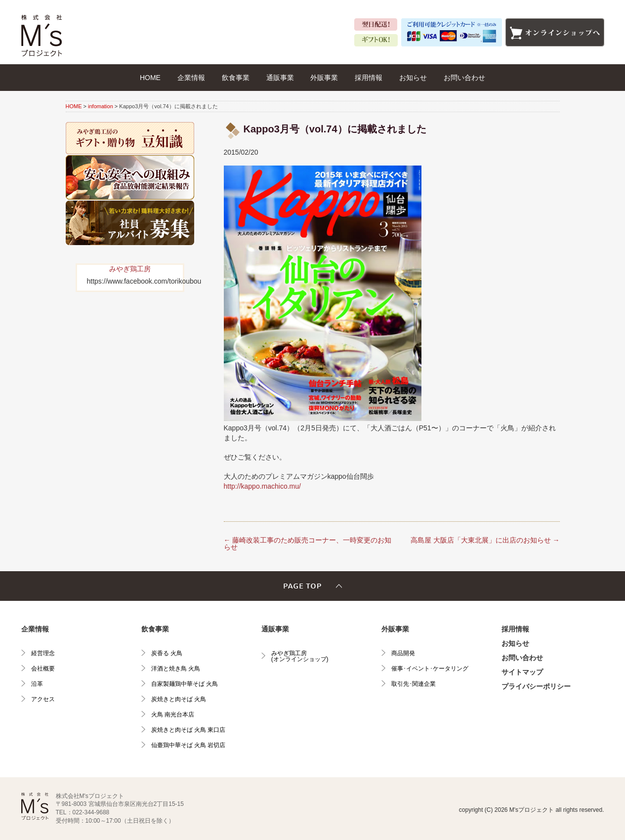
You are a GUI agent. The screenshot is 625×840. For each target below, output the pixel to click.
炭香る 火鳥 (167, 653)
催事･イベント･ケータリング (430, 669)
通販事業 (280, 78)
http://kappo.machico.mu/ (262, 486)
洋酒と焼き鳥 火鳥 (176, 669)
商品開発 (403, 653)
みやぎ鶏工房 (130, 269)
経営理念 (43, 653)
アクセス (43, 699)
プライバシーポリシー (536, 686)
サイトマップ (522, 672)
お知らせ (413, 78)
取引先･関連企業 (414, 684)
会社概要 (43, 669)
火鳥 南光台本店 (173, 714)
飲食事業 (236, 78)
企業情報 (191, 78)
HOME (150, 78)
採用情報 (369, 78)
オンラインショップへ (555, 32)
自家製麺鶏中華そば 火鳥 (185, 684)
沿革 (37, 684)
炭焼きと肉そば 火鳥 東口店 (188, 730)
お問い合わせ (464, 78)
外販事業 (324, 78)
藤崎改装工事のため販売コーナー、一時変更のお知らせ (308, 544)
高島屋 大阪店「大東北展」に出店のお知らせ (485, 540)
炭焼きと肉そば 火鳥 (179, 699)
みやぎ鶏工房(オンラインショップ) (300, 656)
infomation (101, 106)
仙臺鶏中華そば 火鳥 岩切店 (188, 745)
